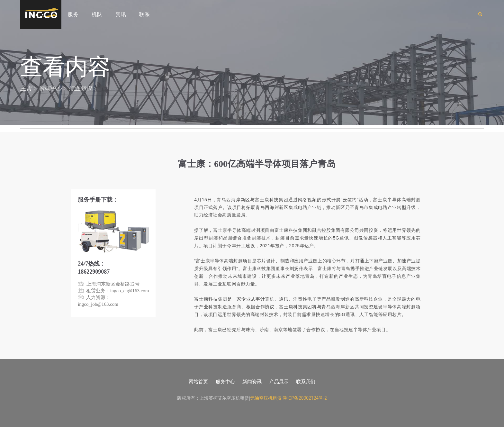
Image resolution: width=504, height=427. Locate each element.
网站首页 (198, 382)
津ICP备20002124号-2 (305, 398)
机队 (97, 14)
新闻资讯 (252, 382)
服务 (73, 14)
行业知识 (80, 88)
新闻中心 (50, 88)
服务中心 (225, 382)
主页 (26, 88)
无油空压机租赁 (266, 398)
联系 (145, 14)
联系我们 (306, 382)
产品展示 (279, 382)
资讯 (121, 14)
